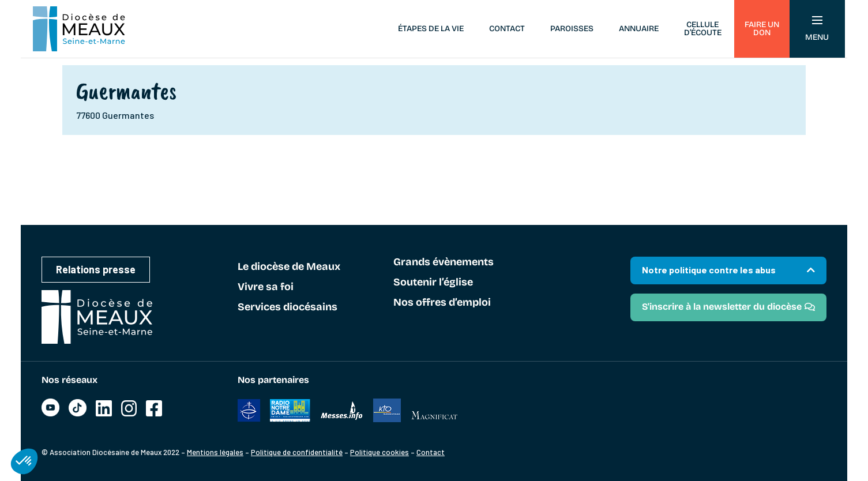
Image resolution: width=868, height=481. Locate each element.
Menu (817, 29)
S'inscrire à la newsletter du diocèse (722, 307)
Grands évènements (444, 262)
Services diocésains (288, 307)
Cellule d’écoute (703, 29)
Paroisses (572, 29)
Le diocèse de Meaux (289, 267)
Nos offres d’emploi (442, 303)
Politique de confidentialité (297, 452)
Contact (507, 29)
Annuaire (639, 29)
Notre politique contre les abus (709, 270)
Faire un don (762, 29)
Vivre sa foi (266, 287)
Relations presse (96, 269)
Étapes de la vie (431, 29)
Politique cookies (379, 452)
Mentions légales (215, 452)
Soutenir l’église (433, 283)
